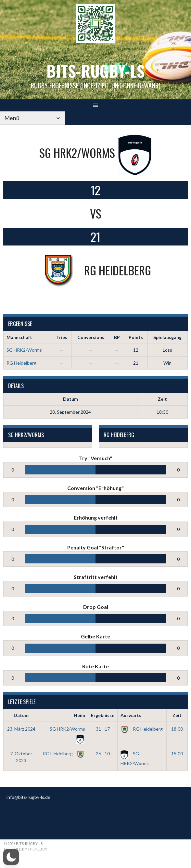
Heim (79, 715)
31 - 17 (103, 729)
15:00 (177, 754)
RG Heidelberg (21, 363)
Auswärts (131, 715)
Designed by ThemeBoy (26, 849)
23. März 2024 (21, 729)
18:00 (177, 729)
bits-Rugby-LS (96, 71)
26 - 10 (103, 754)
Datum (21, 715)
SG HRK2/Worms (24, 350)
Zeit (177, 715)
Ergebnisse (103, 715)
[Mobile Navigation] (32, 118)
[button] (11, 857)
